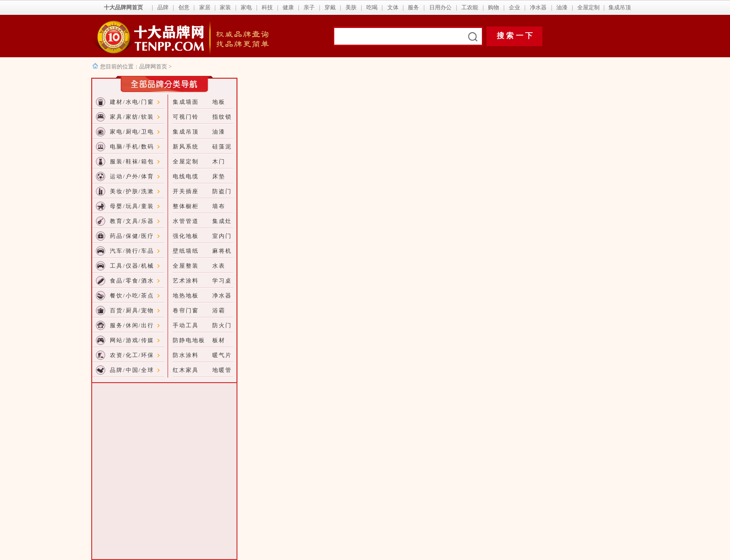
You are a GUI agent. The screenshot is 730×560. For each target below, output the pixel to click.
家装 (225, 7)
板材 (219, 340)
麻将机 (222, 251)
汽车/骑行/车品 (132, 251)
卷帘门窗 (186, 310)
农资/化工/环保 (132, 355)
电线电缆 (186, 176)
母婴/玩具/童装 (132, 206)
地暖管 (222, 370)
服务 (413, 7)
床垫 (219, 176)
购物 (493, 7)
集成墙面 (186, 102)
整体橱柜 (186, 206)
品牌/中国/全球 (132, 370)
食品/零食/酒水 (132, 281)
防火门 (222, 325)
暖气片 (222, 355)
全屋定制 (588, 7)
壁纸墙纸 (186, 251)
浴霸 (219, 310)
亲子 (309, 7)
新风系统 (186, 147)
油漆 (562, 7)
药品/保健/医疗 (132, 236)
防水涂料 (186, 355)
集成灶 (222, 221)
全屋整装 (186, 266)
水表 (219, 266)
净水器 (538, 7)
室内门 (222, 236)
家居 (205, 7)
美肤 (351, 7)
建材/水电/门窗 (132, 102)
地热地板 (186, 296)
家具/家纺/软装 (132, 117)
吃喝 (372, 7)
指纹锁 (222, 117)
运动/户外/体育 (132, 176)
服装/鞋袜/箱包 (132, 162)
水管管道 (186, 221)
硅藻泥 (222, 147)
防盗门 (222, 191)
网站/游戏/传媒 (132, 340)
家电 (246, 7)
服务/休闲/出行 (132, 325)
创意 (184, 7)
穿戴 (330, 7)
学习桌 (222, 281)
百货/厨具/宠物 (132, 310)
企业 (514, 7)
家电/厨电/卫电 (132, 132)
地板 (219, 102)
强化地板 (186, 236)
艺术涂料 (186, 281)
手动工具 (186, 325)
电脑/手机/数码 (132, 147)
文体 (393, 7)
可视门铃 (186, 117)
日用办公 (440, 7)
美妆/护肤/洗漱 (132, 191)
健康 (288, 7)
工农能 (470, 7)
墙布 (219, 206)
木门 (219, 162)
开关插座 (186, 191)
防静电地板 (189, 340)
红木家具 (186, 370)
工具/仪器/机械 (132, 266)
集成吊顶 (620, 7)
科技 (267, 7)
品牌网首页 (154, 67)
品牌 (163, 7)
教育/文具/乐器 (132, 221)
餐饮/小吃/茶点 (132, 296)
